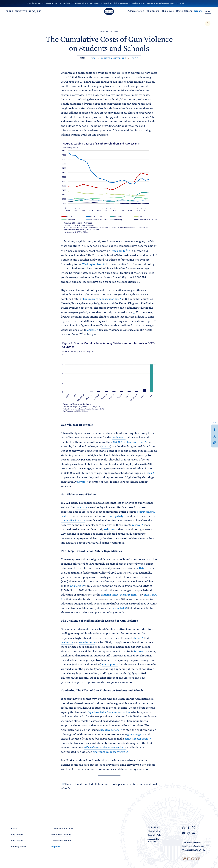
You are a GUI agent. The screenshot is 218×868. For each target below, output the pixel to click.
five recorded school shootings (102, 299)
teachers (66, 643)
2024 (104, 447)
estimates (110, 530)
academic (118, 438)
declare (92, 330)
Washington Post (93, 264)
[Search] (208, 23)
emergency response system (110, 752)
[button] (215, 442)
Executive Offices (61, 835)
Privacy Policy (154, 831)
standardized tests (72, 521)
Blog (135, 58)
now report (109, 665)
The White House (61, 841)
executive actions (110, 730)
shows (137, 638)
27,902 (80, 508)
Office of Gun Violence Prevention (105, 748)
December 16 (120, 251)
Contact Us (153, 827)
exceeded (130, 608)
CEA (93, 58)
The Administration (62, 829)
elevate (82, 482)
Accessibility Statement (153, 840)
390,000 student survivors (129, 442)
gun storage (135, 735)
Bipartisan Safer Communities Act (108, 712)
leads (149, 473)
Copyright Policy (155, 835)
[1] (134, 313)
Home (14, 829)
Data (142, 569)
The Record (150, 12)
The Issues (165, 12)
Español (196, 12)
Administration (133, 12)
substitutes (87, 643)
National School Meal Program (120, 595)
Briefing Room (181, 12)
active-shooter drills (137, 739)
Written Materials (114, 58)
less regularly (117, 516)
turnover (140, 651)
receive (137, 525)
